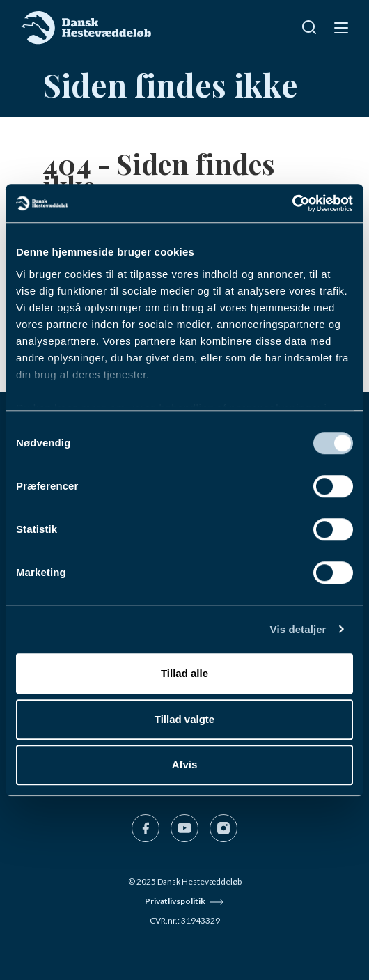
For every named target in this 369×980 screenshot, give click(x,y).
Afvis (185, 764)
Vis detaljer (298, 629)
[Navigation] (340, 27)
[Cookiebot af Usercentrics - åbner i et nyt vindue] (292, 203)
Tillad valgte (184, 719)
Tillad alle (184, 673)
